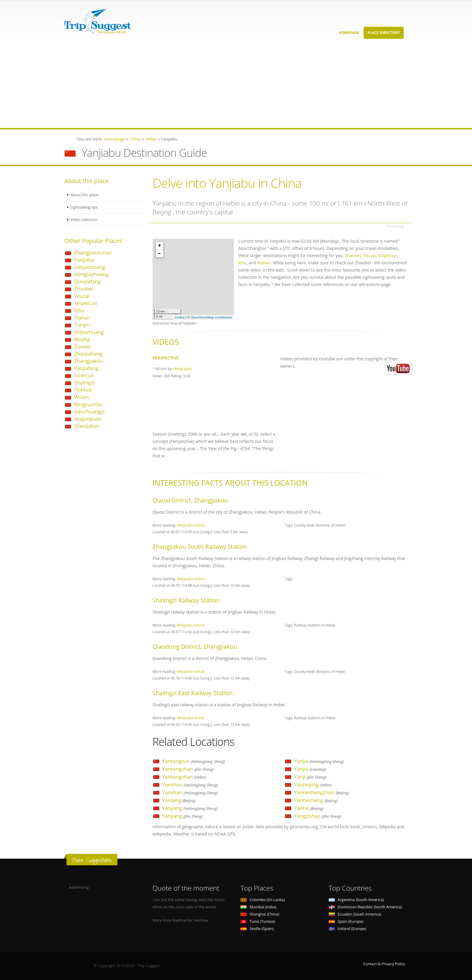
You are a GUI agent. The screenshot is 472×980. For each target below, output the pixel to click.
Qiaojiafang (87, 281)
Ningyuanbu (88, 404)
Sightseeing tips (84, 207)
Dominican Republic (365, 907)
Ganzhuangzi (89, 411)
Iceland (348, 929)
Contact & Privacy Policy (384, 964)
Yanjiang (190, 808)
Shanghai (260, 914)
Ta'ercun (84, 375)
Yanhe (309, 808)
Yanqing (179, 800)
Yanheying (313, 784)
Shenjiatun (87, 426)
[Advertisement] (181, 86)
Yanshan (190, 792)
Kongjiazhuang (91, 274)
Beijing (82, 339)
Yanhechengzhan (321, 792)
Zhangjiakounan (93, 252)
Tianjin (82, 325)
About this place (85, 195)
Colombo (263, 900)
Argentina (356, 900)
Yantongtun (194, 761)
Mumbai (258, 907)
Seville (257, 929)
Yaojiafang (86, 368)
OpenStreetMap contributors (211, 317)
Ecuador (355, 914)
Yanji (310, 777)
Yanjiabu (84, 260)
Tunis (258, 921)
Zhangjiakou (88, 361)
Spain (346, 921)
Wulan (82, 397)
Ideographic (183, 369)
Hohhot (83, 390)
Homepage (349, 33)
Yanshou (190, 784)
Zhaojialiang (88, 354)
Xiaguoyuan (88, 419)
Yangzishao (318, 816)
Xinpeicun (86, 303)
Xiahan (82, 317)
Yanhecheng (316, 800)
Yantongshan (188, 769)
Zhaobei (84, 289)
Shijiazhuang (89, 332)
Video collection (84, 220)
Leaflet (180, 317)
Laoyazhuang (90, 267)
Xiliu (79, 310)
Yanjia (319, 761)
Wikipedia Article (191, 525)
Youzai (82, 296)
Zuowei (83, 346)
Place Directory (384, 33)
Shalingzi (84, 383)
